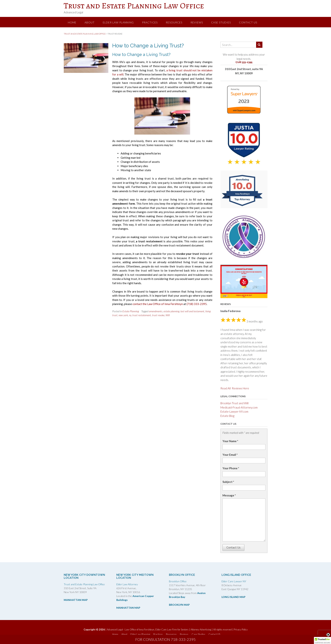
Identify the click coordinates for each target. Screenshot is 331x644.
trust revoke (158, 315)
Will (168, 315)
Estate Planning (131, 311)
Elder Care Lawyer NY (234, 581)
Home (72, 22)
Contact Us (233, 548)
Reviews (197, 22)
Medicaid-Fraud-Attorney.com (239, 407)
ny (130, 315)
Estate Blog (227, 416)
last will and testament (192, 311)
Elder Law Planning (118, 22)
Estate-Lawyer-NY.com (234, 411)
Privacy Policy (241, 630)
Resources (174, 22)
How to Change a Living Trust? (148, 46)
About (90, 22)
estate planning (171, 311)
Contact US (248, 22)
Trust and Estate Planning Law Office (134, 6)
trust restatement (142, 315)
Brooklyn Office (178, 581)
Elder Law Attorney (127, 584)
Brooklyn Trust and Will (234, 403)
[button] (322, 640)
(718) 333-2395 (197, 304)
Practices (150, 22)
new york (123, 315)
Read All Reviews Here (235, 388)
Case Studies (221, 22)
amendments (156, 311)
